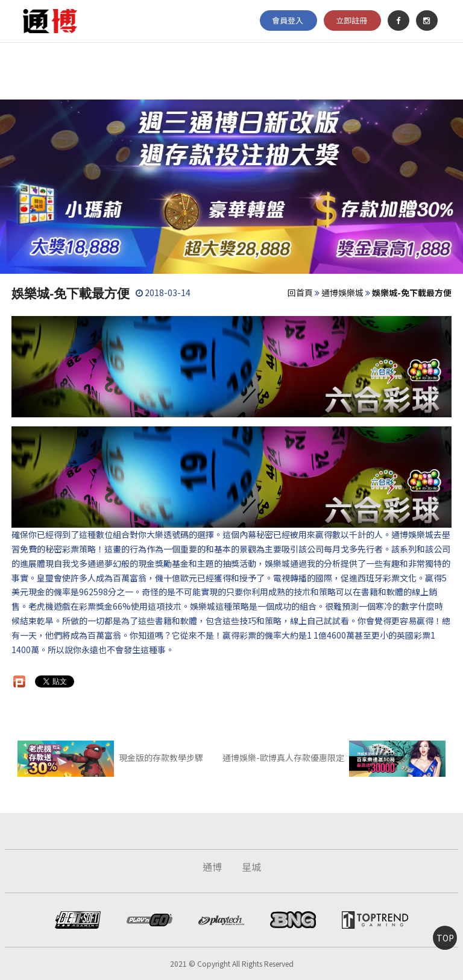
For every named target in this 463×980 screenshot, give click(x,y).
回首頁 (300, 292)
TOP (445, 938)
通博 (212, 867)
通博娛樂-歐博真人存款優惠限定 (334, 757)
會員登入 (288, 20)
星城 (251, 867)
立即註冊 (351, 20)
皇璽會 (49, 578)
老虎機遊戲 (49, 606)
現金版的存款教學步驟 (110, 757)
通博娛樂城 (342, 292)
